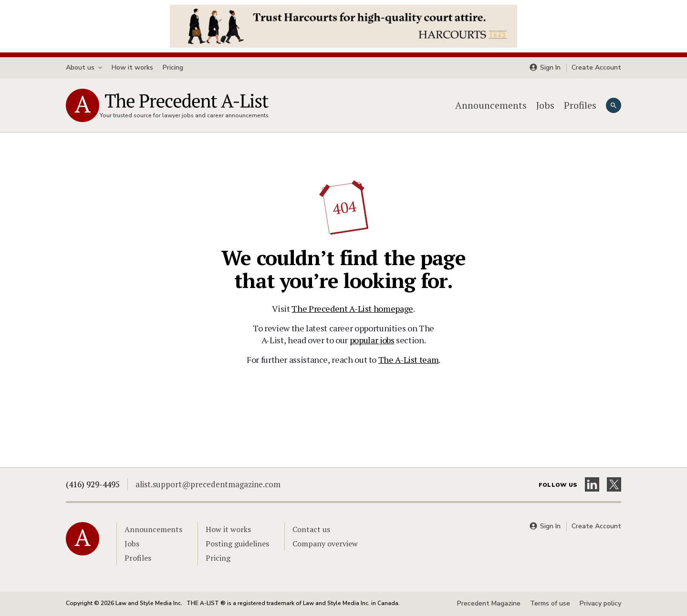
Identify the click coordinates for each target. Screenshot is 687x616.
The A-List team (409, 359)
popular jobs (372, 340)
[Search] (614, 105)
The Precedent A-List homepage (352, 308)
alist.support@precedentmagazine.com (208, 484)
